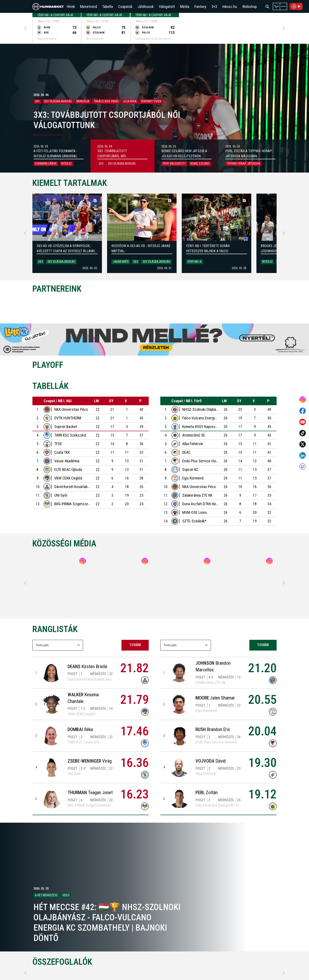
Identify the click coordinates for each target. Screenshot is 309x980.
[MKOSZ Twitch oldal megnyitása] (303, 467)
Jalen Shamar (215, 698)
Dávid (211, 761)
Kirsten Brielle (87, 667)
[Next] (284, 28)
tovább (135, 645)
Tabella (108, 7)
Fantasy (200, 7)
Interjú (267, 262)
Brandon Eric (213, 729)
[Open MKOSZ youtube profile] (303, 422)
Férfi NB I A (195, 262)
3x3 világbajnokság (61, 262)
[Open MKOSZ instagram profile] (303, 400)
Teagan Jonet (90, 793)
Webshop (250, 7)
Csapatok (125, 7)
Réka (80, 729)
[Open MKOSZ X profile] (303, 444)
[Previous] (25, 28)
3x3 (41, 262)
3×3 (214, 7)
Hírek (71, 7)
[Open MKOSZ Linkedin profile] (303, 455)
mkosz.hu (230, 7)
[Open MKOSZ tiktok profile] (303, 433)
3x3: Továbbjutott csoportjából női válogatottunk (112, 156)
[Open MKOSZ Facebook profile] (303, 411)
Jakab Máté (121, 262)
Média (185, 7)
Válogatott (167, 7)
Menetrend (89, 7)
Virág (90, 761)
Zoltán (207, 793)
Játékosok (146, 7)
